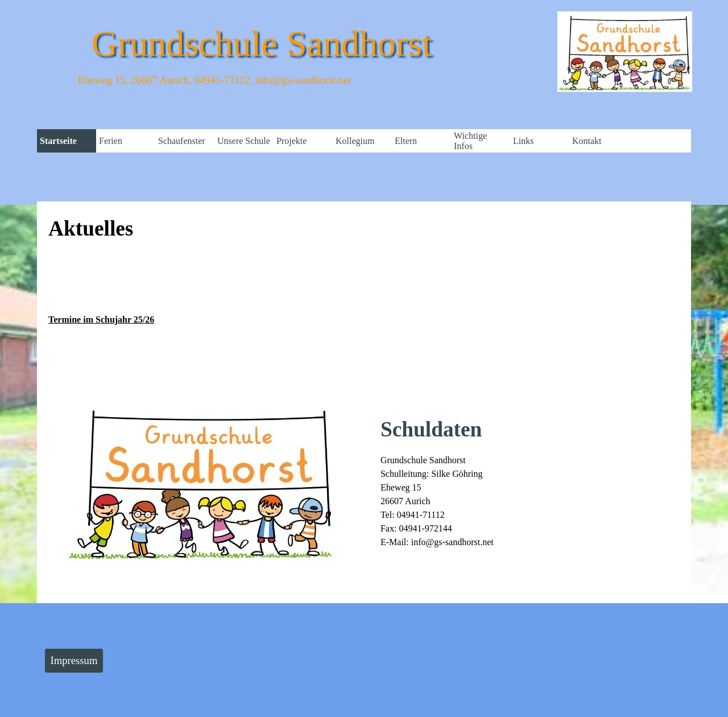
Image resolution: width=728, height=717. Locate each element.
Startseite (58, 141)
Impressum (74, 660)
